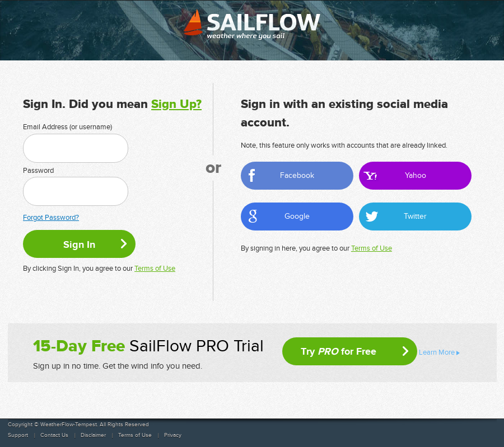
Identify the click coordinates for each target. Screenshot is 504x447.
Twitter (415, 216)
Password (38, 171)
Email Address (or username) (67, 127)
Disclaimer (93, 435)
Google (297, 216)
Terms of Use (155, 269)
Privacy (173, 435)
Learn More (437, 352)
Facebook (297, 175)
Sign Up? (176, 104)
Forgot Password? (51, 218)
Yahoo (416, 175)
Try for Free (339, 351)
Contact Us (54, 435)
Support (18, 435)
